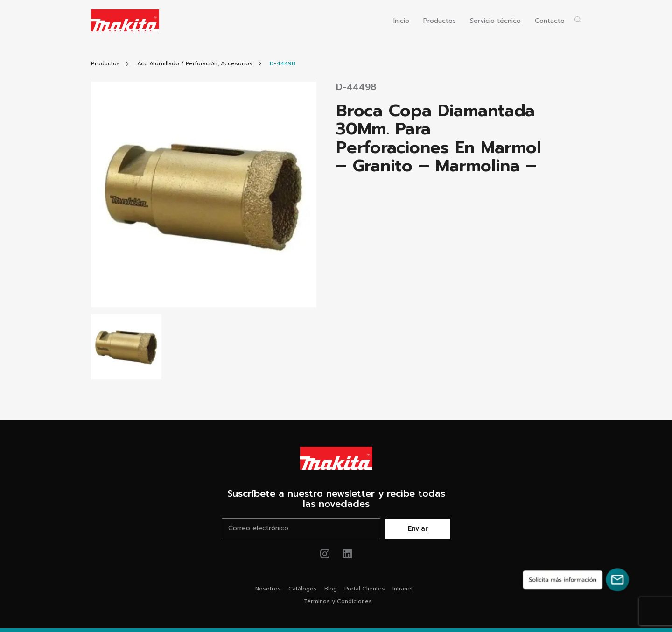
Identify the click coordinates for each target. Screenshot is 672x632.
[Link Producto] (283, 64)
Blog (331, 589)
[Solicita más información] (576, 580)
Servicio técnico (495, 21)
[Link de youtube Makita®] (347, 554)
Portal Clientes (365, 589)
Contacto (550, 21)
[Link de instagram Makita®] (325, 554)
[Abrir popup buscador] (577, 19)
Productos (440, 21)
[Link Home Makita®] (336, 458)
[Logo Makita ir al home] (125, 20)
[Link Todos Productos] (105, 64)
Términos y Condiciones (338, 601)
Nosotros (268, 589)
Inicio (401, 21)
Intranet (403, 589)
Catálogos (303, 589)
